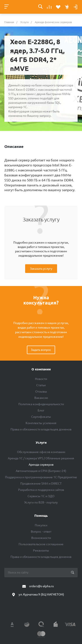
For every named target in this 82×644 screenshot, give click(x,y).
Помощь (41, 516)
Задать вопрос (41, 350)
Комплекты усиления (41, 423)
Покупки (41, 525)
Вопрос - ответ (41, 532)
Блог (41, 410)
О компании (41, 369)
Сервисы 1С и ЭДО (41, 496)
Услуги (41, 442)
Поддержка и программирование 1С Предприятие (41, 477)
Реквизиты (41, 550)
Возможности (41, 538)
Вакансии (41, 398)
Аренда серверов (41, 465)
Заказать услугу (41, 269)
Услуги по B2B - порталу (41, 502)
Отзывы (41, 391)
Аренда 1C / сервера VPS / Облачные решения (41, 458)
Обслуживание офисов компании (41, 452)
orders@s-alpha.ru (41, 586)
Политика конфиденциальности (41, 404)
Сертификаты (41, 417)
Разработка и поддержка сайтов (41, 490)
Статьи (41, 385)
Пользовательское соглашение (41, 544)
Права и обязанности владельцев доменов (41, 429)
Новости (41, 379)
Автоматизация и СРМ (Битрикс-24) (41, 471)
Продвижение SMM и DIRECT (41, 483)
